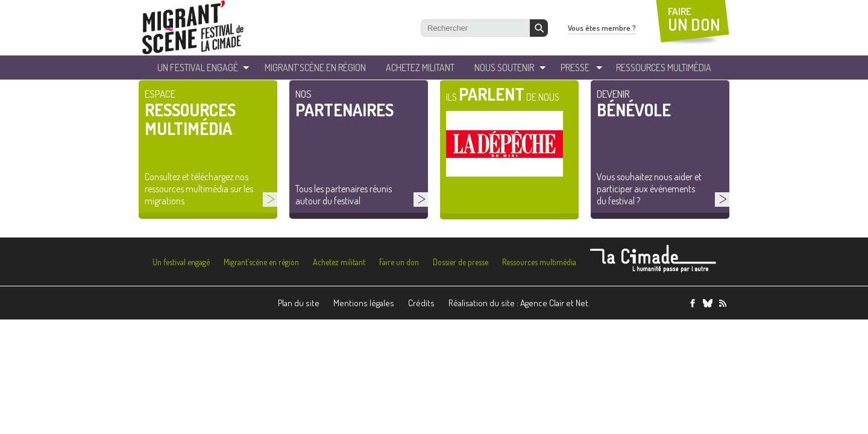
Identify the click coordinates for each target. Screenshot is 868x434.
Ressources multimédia (539, 262)
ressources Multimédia (664, 68)
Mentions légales (364, 303)
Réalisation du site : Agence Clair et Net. (519, 303)
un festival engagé (198, 68)
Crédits (421, 303)
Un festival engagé (181, 262)
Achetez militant (420, 68)
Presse (575, 68)
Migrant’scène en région (261, 262)
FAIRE (694, 20)
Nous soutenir (504, 68)
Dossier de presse (461, 262)
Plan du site (299, 303)
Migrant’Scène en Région (315, 68)
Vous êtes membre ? (602, 28)
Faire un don (399, 262)
